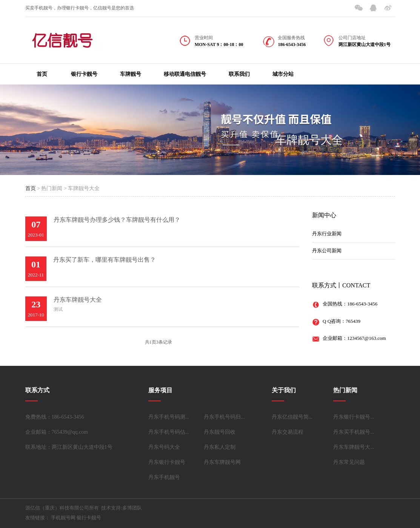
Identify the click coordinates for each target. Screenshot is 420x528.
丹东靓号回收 (220, 432)
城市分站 (283, 74)
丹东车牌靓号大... (354, 447)
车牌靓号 (131, 74)
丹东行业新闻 (327, 234)
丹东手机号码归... (224, 417)
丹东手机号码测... (169, 417)
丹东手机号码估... (169, 432)
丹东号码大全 (164, 447)
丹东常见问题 (349, 462)
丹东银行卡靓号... (354, 417)
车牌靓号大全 (309, 140)
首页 (42, 74)
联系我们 (239, 74)
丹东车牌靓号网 (222, 462)
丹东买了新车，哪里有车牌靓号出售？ (105, 260)
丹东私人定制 (220, 447)
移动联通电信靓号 (185, 74)
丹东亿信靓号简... (292, 417)
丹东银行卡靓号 (167, 462)
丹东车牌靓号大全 (78, 300)
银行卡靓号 (84, 74)
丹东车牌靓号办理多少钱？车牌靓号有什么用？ (117, 220)
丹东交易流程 (288, 432)
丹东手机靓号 (164, 477)
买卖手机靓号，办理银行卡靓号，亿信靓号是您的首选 (80, 8)
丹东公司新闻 (327, 251)
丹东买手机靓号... (354, 432)
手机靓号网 (63, 518)
